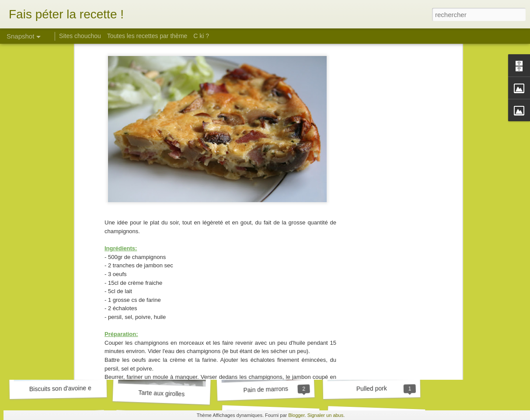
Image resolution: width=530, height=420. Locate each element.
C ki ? (201, 36)
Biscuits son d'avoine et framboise (75, 388)
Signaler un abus (326, 415)
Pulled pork (372, 388)
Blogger (296, 415)
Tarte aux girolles (161, 393)
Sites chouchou (80, 36)
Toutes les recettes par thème (147, 36)
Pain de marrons (266, 389)
